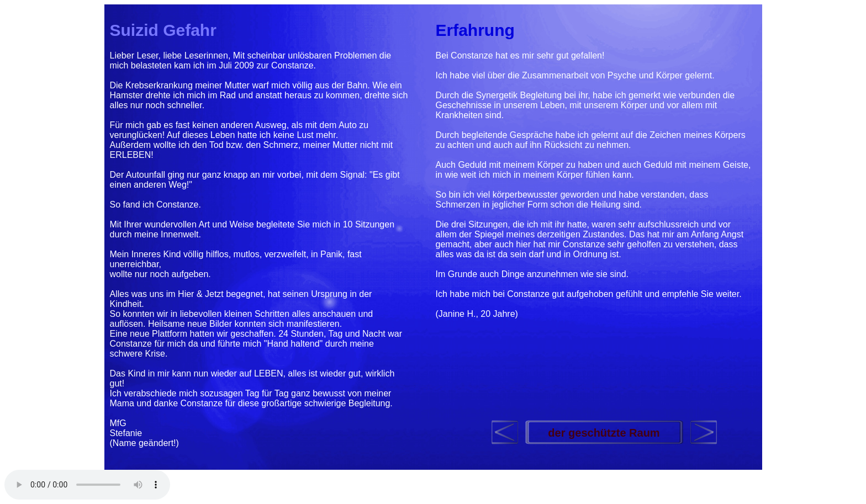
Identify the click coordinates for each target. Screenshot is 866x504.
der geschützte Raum (604, 433)
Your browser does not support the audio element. (87, 485)
